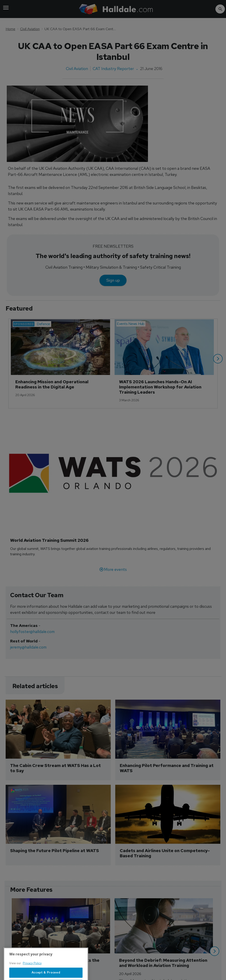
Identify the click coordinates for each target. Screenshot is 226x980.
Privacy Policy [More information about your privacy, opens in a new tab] (32, 978)
